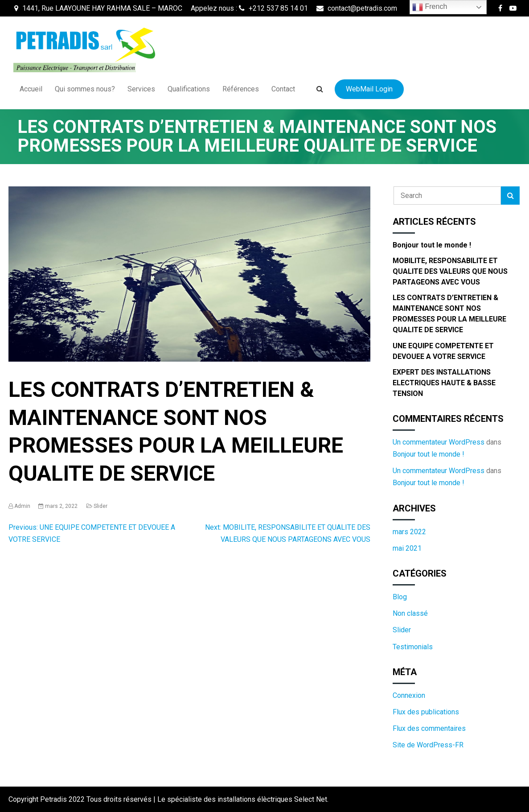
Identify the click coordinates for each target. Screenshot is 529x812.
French (430, 7)
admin (22, 506)
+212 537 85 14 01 (273, 8)
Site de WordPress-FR (428, 745)
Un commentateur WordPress (439, 442)
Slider (100, 506)
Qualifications (189, 89)
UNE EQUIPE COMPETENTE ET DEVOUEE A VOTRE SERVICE (443, 351)
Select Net (311, 799)
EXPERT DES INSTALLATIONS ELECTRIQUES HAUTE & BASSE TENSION (444, 383)
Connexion (409, 695)
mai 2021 (407, 548)
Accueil (31, 89)
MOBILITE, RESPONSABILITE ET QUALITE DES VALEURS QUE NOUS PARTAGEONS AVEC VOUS (450, 271)
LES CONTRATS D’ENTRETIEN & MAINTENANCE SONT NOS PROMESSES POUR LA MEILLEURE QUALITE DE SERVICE (449, 314)
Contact (283, 89)
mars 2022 (409, 532)
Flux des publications (426, 712)
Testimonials (413, 647)
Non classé (410, 613)
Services (141, 89)
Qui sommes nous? (85, 89)
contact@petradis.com (357, 8)
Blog (400, 597)
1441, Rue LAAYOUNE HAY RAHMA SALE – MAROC (98, 8)
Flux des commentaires (429, 728)
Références (241, 89)
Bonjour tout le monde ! (432, 245)
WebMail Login (369, 89)
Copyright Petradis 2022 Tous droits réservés (81, 799)
